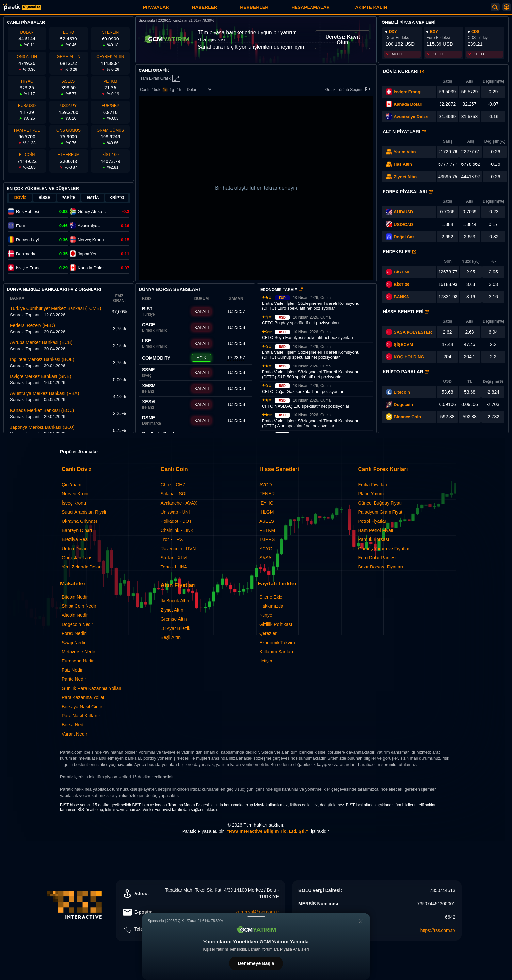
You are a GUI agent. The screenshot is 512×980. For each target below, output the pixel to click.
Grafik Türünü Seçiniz (349, 90)
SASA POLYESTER (413, 332)
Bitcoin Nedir (75, 597)
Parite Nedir (74, 679)
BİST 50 (398, 272)
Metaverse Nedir (79, 652)
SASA (265, 558)
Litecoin (402, 392)
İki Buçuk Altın (175, 601)
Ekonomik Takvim (277, 643)
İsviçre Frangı (408, 92)
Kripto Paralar (406, 372)
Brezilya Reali (76, 539)
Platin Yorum (371, 494)
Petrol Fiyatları (373, 521)
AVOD (266, 485)
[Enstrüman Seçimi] (199, 90)
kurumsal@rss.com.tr (257, 912)
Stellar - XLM (174, 558)
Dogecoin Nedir (78, 624)
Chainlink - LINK (177, 530)
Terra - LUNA (174, 567)
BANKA (397, 297)
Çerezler (268, 633)
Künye (266, 615)
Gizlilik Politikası (276, 624)
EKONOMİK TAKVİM (281, 290)
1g (172, 90)
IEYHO (266, 503)
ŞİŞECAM (403, 344)
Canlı (145, 90)
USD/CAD (403, 224)
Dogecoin (403, 404)
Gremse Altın (174, 619)
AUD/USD (403, 212)
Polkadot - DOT (176, 521)
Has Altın (403, 164)
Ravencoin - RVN (178, 549)
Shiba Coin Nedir (79, 606)
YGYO (266, 549)
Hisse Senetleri (406, 312)
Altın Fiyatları (404, 132)
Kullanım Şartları (276, 652)
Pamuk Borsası (374, 539)
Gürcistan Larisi (78, 558)
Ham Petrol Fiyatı (376, 530)
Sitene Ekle (271, 597)
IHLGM (266, 512)
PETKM (267, 530)
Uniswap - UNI (175, 512)
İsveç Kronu (74, 503)
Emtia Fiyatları (373, 485)
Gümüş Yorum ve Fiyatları (384, 549)
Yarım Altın (405, 152)
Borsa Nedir (74, 725)
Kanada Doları (408, 104)
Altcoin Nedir (75, 615)
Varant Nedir (74, 734)
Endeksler (400, 252)
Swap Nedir (73, 643)
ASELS (267, 521)
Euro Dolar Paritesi (377, 558)
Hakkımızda (271, 606)
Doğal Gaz (404, 237)
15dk (156, 90)
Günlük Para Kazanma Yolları (92, 688)
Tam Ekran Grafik (160, 78)
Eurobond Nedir (78, 661)
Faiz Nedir (72, 670)
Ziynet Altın (405, 177)
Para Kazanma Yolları (84, 697)
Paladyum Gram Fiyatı (381, 512)
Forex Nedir (74, 633)
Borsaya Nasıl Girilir (82, 707)
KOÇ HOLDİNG (409, 357)
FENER (267, 494)
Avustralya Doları (411, 117)
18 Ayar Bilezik (176, 628)
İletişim (266, 661)
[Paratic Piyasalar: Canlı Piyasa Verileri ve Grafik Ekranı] (22, 9)
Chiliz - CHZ (173, 485)
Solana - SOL (174, 494)
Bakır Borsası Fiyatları (381, 567)
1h (179, 90)
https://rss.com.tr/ (438, 930)
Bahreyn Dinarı (77, 530)
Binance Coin (407, 417)
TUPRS (267, 539)
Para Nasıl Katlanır (81, 716)
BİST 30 (398, 284)
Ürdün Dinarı (75, 549)
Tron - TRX (172, 539)
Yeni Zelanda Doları (82, 567)
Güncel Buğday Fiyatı (380, 503)
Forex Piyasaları (408, 192)
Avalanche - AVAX (179, 503)
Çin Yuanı (72, 485)
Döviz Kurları (403, 71)
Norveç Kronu (76, 494)
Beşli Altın (171, 637)
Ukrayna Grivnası (79, 521)
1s (165, 90)
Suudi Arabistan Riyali (84, 512)
